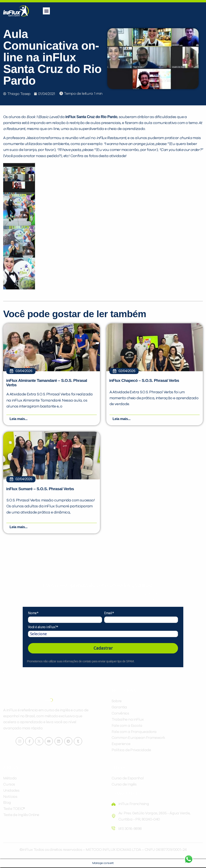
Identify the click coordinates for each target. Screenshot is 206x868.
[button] (46, 11)
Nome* (33, 613)
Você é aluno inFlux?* (43, 628)
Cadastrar (103, 649)
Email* (109, 613)
